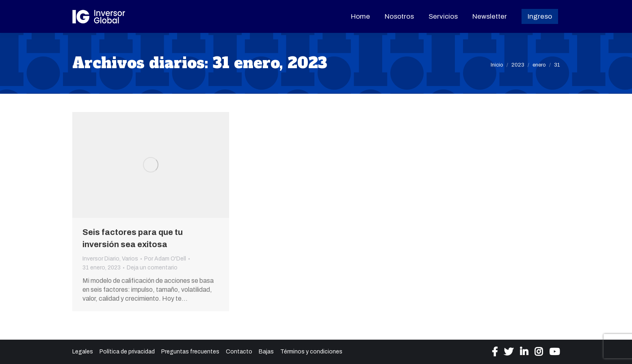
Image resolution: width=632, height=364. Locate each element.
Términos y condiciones (311, 352)
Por (165, 259)
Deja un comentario (152, 268)
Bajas (266, 352)
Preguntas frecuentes (190, 352)
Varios (130, 259)
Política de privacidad (127, 352)
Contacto (239, 352)
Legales (83, 352)
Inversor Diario (101, 259)
